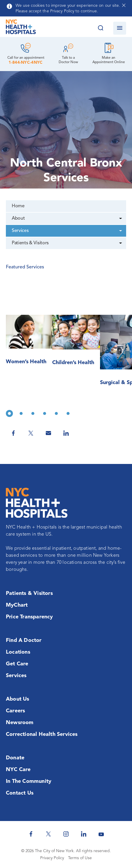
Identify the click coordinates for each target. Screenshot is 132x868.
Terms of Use (80, 858)
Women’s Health (26, 362)
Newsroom (20, 723)
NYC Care (18, 770)
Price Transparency (29, 617)
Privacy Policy (52, 858)
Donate (15, 758)
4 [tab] (45, 413)
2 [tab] (21, 413)
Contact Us (20, 793)
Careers (15, 711)
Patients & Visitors (30, 243)
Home (18, 206)
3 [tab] (33, 413)
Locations (18, 652)
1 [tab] (9, 413)
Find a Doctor (24, 640)
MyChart (17, 605)
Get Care (17, 664)
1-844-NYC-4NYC (26, 63)
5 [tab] (56, 413)
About (18, 218)
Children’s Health (73, 363)
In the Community (29, 781)
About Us (18, 699)
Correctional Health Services (42, 734)
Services (20, 231)
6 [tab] (68, 413)
